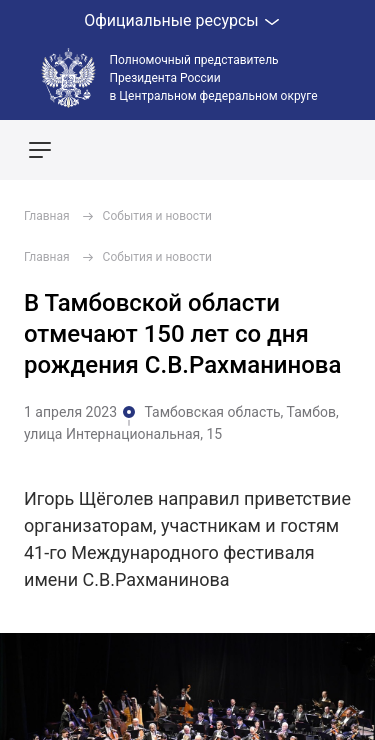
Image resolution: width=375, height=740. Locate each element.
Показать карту (300, 150)
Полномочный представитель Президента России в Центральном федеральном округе (214, 78)
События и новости (157, 216)
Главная (47, 216)
